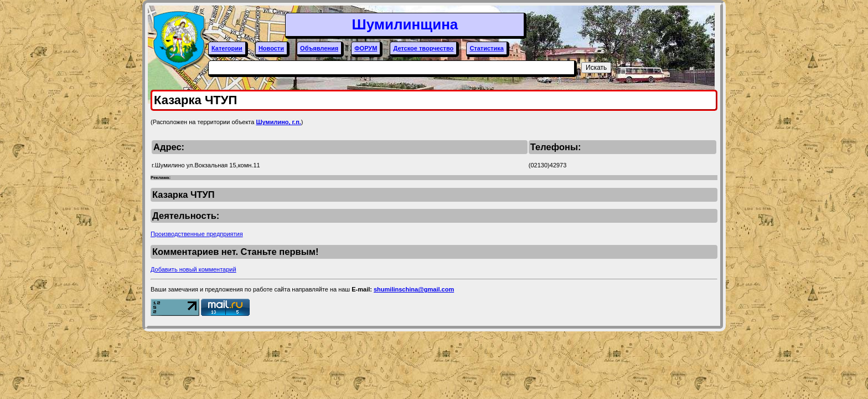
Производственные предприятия (197, 234)
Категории (227, 48)
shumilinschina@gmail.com (414, 289)
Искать (596, 68)
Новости (271, 48)
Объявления (319, 48)
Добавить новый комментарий (193, 269)
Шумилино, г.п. (278, 122)
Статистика (487, 48)
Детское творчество (423, 48)
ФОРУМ (366, 48)
